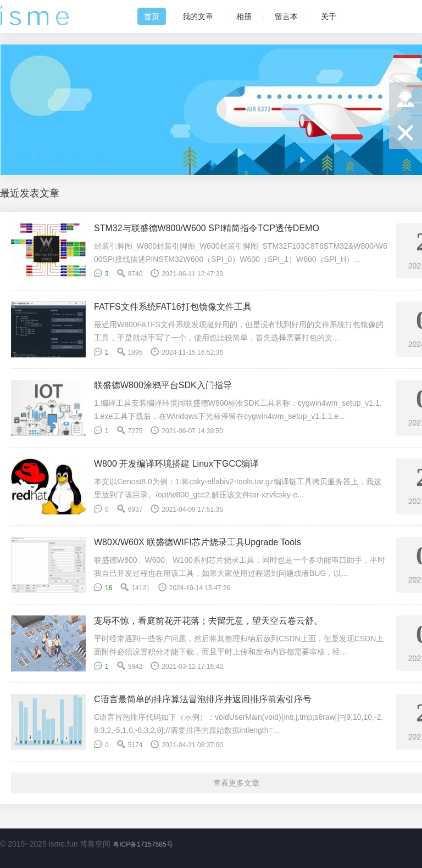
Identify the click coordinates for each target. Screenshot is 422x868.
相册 (244, 16)
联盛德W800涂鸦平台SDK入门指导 (163, 385)
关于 (329, 16)
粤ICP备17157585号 (143, 844)
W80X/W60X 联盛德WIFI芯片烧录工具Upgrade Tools (198, 542)
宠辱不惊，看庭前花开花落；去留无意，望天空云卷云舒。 (208, 621)
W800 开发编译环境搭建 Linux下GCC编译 (177, 464)
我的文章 (198, 16)
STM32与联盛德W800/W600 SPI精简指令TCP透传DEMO (207, 228)
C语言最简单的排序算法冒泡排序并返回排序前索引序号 (203, 699)
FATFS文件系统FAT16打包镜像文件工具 (173, 307)
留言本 (286, 16)
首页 (152, 16)
